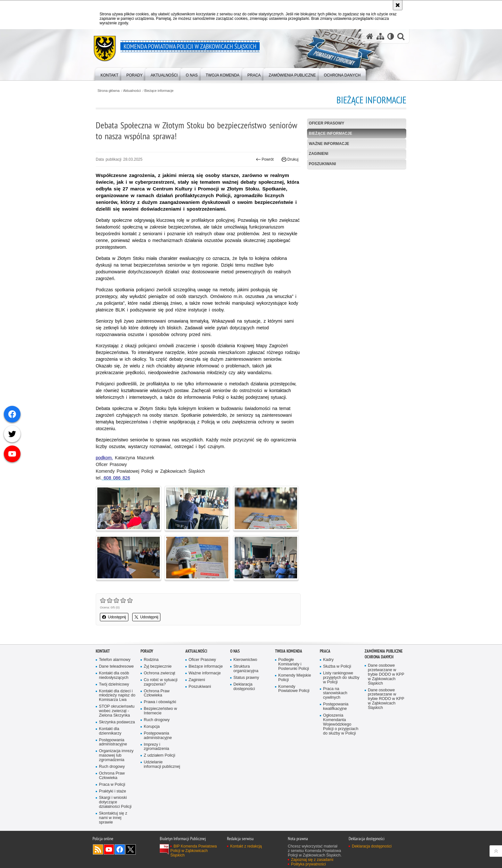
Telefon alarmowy (115, 660)
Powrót (265, 159)
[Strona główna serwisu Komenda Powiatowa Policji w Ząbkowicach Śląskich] (370, 36)
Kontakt (103, 651)
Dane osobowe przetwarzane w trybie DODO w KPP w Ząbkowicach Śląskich (386, 675)
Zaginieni (319, 154)
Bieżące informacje (159, 91)
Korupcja (152, 727)
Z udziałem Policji (159, 755)
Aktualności (132, 91)
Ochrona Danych (379, 657)
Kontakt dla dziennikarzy (110, 731)
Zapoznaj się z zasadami (312, 860)
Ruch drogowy (112, 767)
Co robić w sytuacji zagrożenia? (161, 682)
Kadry (328, 660)
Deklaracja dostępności (244, 687)
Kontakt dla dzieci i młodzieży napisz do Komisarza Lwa (117, 696)
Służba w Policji (337, 667)
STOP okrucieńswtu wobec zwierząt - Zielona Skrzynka (117, 711)
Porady (147, 651)
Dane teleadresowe (116, 667)
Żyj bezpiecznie (158, 667)
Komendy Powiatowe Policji (294, 689)
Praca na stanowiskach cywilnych (335, 693)
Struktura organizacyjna (246, 669)
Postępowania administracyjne (113, 742)
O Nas (235, 651)
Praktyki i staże (113, 791)
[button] (401, 36)
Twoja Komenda (289, 651)
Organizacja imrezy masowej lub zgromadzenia (116, 755)
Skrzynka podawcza (117, 722)
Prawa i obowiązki (160, 702)
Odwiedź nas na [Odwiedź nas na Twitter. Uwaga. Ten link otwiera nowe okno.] (131, 849)
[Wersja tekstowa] (391, 36)
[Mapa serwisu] (380, 36)
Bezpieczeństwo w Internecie (160, 711)
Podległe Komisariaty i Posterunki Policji (294, 664)
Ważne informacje (329, 144)
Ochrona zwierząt (159, 673)
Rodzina (151, 660)
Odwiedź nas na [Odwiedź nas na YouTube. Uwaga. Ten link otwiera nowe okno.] (109, 849)
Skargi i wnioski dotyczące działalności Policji (115, 802)
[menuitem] (109, 74)
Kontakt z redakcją (246, 846)
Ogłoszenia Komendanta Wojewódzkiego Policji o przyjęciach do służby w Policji (341, 724)
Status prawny (246, 678)
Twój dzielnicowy (114, 684)
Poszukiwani (323, 164)
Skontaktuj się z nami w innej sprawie (113, 818)
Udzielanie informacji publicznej (162, 764)
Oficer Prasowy (327, 123)
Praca (325, 651)
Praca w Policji (112, 785)
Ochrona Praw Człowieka (112, 776)
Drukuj (290, 159)
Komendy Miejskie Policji (295, 678)
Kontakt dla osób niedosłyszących (114, 675)
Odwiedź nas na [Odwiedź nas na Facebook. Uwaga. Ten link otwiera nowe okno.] (120, 849)
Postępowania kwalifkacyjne (336, 707)
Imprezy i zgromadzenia (156, 747)
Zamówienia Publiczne (384, 651)
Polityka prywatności (308, 864)
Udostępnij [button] (114, 617)
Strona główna (108, 91)
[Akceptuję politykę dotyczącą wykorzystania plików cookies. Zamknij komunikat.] (398, 5)
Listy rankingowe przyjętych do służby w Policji (341, 678)
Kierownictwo (245, 660)
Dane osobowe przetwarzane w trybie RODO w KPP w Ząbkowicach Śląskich (386, 699)
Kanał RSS (98, 849)
